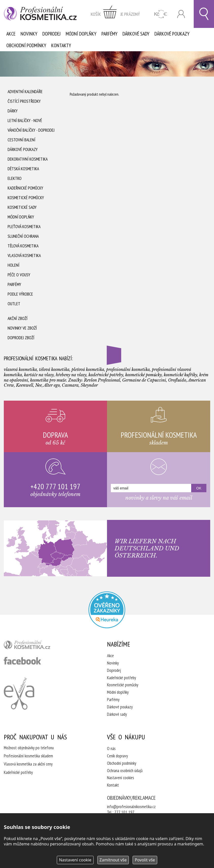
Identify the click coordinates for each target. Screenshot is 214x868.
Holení (13, 265)
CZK (161, 14)
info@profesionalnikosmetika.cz (131, 807)
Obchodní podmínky (26, 45)
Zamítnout (113, 860)
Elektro (15, 178)
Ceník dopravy (117, 756)
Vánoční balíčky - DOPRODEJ (31, 130)
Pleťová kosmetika (24, 227)
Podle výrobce (20, 294)
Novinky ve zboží (22, 328)
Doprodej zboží (21, 338)
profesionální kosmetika (35, 646)
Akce (11, 34)
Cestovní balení (21, 140)
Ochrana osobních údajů (125, 771)
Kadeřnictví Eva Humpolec (19, 693)
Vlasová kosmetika (24, 256)
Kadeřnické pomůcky (25, 188)
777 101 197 (124, 812)
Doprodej (51, 34)
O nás (111, 748)
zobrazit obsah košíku (115, 14)
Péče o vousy (19, 275)
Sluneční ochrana (23, 236)
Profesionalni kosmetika (107, 610)
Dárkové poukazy (172, 34)
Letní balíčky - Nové (25, 121)
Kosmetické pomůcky (26, 198)
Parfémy (109, 34)
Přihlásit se (181, 14)
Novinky (29, 34)
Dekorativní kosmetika (28, 159)
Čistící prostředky (24, 101)
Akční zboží (17, 318)
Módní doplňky (81, 34)
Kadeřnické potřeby (121, 678)
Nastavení (75, 860)
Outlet (14, 304)
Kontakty (61, 45)
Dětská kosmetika (23, 169)
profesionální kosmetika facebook (22, 661)
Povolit (145, 860)
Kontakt (113, 785)
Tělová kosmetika (23, 246)
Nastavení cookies (121, 778)
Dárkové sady (136, 34)
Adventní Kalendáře (25, 92)
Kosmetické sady (22, 207)
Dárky (13, 111)
